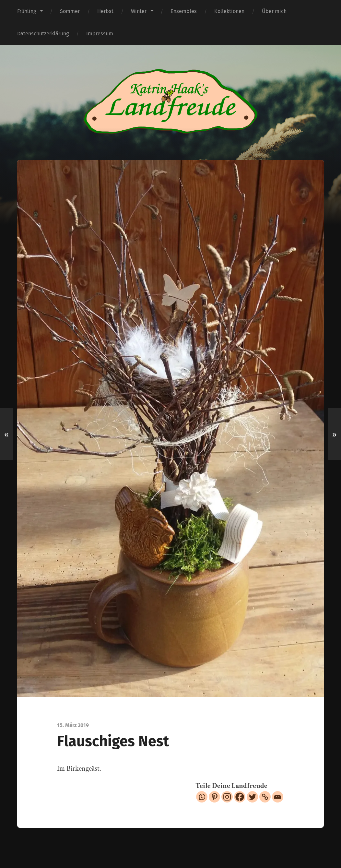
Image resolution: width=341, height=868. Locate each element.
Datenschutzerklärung (43, 34)
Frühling (27, 11)
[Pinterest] (214, 797)
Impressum (100, 34)
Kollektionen (229, 11)
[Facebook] (240, 797)
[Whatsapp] (202, 797)
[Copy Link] (265, 797)
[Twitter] (252, 797)
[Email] (278, 797)
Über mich (274, 11)
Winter (139, 11)
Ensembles (184, 11)
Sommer (70, 11)
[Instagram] (227, 797)
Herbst (105, 11)
